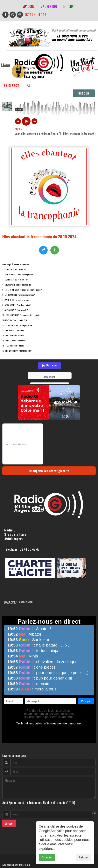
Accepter (47, 857)
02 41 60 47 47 (35, 15)
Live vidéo (49, 6)
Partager (49, 350)
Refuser (84, 857)
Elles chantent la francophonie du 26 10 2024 (39, 236)
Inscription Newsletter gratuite (49, 455)
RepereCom (24, 849)
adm (7, 853)
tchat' (69, 6)
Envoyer (9, 807)
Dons (29, 6)
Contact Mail (25, 586)
